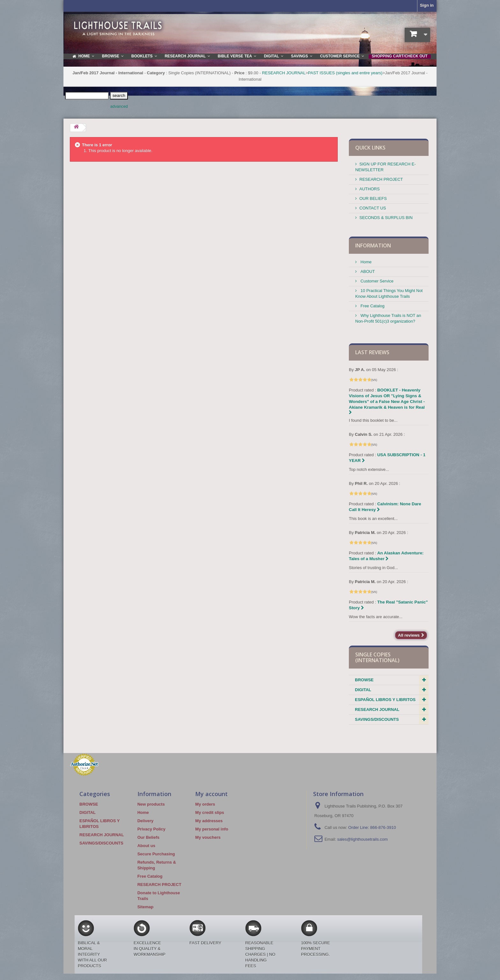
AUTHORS (370, 189)
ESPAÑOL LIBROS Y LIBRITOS (385, 700)
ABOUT (367, 271)
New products (151, 804)
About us (146, 846)
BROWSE (364, 680)
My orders (205, 804)
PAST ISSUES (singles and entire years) (345, 73)
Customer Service (376, 281)
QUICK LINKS (370, 148)
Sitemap (146, 907)
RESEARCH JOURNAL (284, 73)
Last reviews (372, 352)
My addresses (209, 821)
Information (373, 245)
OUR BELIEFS (373, 198)
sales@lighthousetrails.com (362, 839)
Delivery (146, 821)
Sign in (427, 5)
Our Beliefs (148, 837)
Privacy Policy (151, 829)
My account (211, 794)
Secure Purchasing (156, 854)
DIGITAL (363, 690)
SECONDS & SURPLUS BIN (386, 218)
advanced (119, 106)
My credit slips (210, 812)
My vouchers (208, 837)
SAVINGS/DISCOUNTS (377, 719)
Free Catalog (372, 306)
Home (365, 262)
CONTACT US (373, 208)
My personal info (212, 829)
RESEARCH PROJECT (381, 179)
